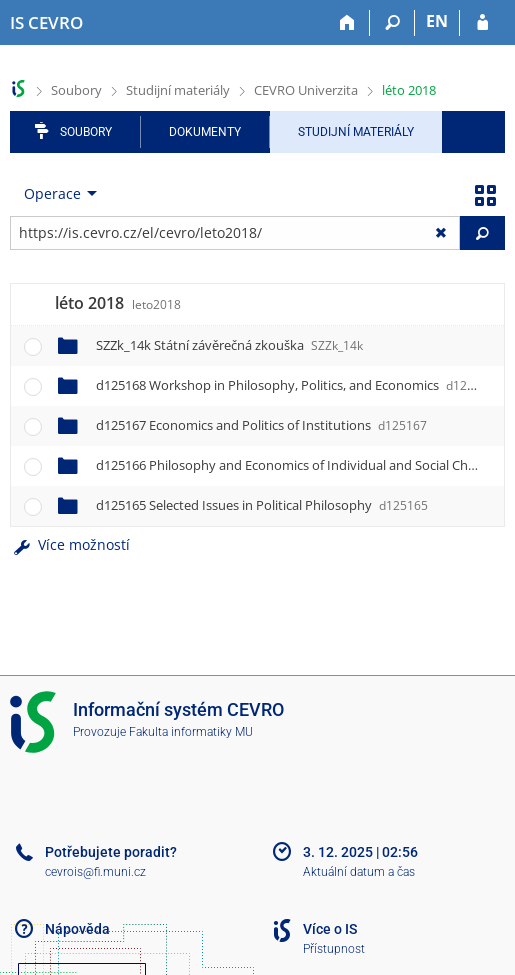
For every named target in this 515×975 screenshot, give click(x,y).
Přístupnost (334, 949)
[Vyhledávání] (392, 23)
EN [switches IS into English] (437, 21)
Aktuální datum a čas (359, 872)
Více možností (70, 544)
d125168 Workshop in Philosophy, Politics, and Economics (295, 385)
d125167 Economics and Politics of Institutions (261, 425)
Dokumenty (205, 132)
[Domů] (347, 23)
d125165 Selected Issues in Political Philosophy (262, 505)
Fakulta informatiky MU (191, 732)
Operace (52, 193)
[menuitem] (56, 194)
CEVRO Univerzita (306, 90)
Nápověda (77, 929)
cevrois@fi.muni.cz (95, 872)
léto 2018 (409, 90)
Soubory (76, 90)
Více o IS (330, 929)
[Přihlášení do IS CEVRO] (482, 23)
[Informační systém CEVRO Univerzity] (46, 23)
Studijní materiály (178, 90)
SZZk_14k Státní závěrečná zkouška (229, 345)
